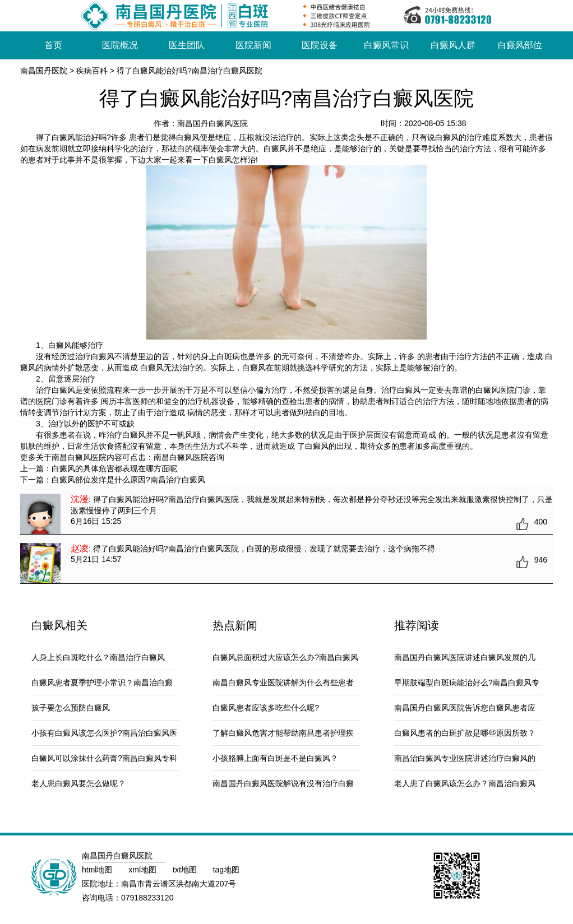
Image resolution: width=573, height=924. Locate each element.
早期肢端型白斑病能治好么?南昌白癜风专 (467, 682)
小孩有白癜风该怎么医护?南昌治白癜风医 (104, 733)
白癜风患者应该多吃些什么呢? (266, 708)
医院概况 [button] (120, 45)
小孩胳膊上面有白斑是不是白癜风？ (275, 758)
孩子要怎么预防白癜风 (71, 708)
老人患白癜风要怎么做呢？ (78, 783)
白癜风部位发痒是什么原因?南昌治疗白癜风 (128, 480)
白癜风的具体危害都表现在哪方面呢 (114, 468)
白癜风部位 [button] (520, 45)
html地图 (98, 870)
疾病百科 (92, 71)
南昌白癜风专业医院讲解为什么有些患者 (283, 682)
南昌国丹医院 (44, 71)
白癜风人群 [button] (453, 45)
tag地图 (226, 870)
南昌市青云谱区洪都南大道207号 (179, 884)
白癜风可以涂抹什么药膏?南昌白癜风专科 (104, 758)
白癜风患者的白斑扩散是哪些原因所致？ (465, 733)
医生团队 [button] (187, 45)
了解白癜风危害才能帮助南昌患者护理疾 (283, 733)
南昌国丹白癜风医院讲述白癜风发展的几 (465, 657)
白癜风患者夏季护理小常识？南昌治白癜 (102, 682)
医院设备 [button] (320, 45)
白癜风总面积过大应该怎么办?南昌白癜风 (285, 657)
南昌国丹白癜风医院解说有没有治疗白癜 (283, 783)
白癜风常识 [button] (386, 45)
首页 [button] (53, 45)
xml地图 (144, 870)
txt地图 (186, 870)
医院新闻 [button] (253, 45)
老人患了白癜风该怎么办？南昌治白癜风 (465, 783)
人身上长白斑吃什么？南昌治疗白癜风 (98, 657)
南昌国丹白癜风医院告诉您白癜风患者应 (465, 708)
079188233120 (147, 898)
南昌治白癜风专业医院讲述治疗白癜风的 (465, 758)
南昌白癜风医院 (181, 457)
